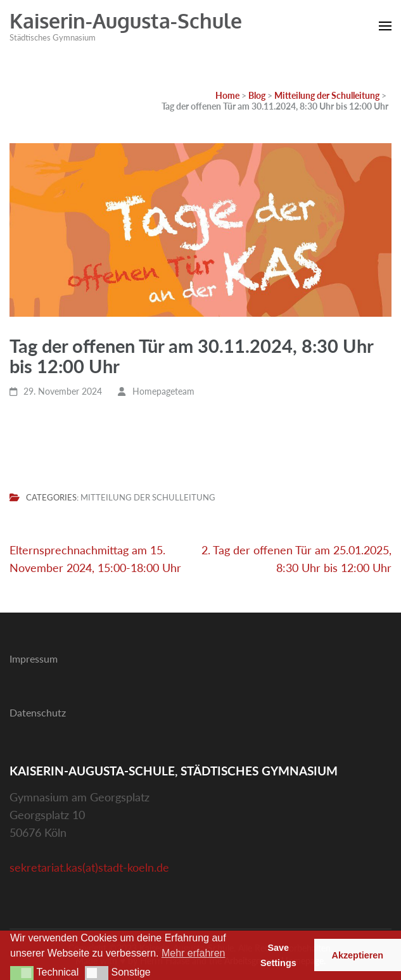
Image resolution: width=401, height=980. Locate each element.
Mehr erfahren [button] (194, 953)
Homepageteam (163, 391)
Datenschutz (38, 712)
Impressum (34, 659)
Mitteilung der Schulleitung (148, 498)
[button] (22, 973)
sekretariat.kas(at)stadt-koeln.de (89, 867)
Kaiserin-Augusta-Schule (126, 21)
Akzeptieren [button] (358, 955)
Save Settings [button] (278, 955)
